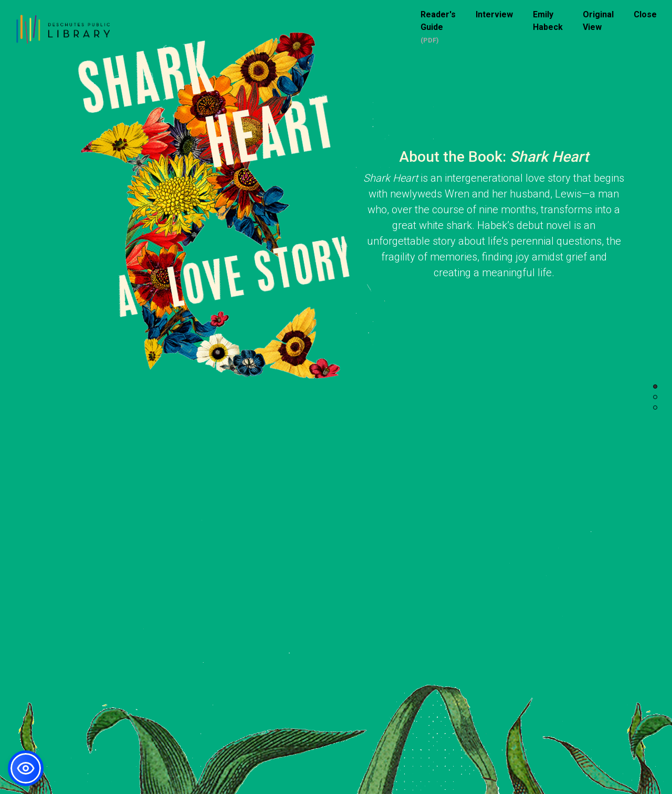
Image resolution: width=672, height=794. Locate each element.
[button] (26, 768)
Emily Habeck (548, 21)
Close (645, 14)
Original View (598, 21)
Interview (494, 14)
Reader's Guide (438, 21)
